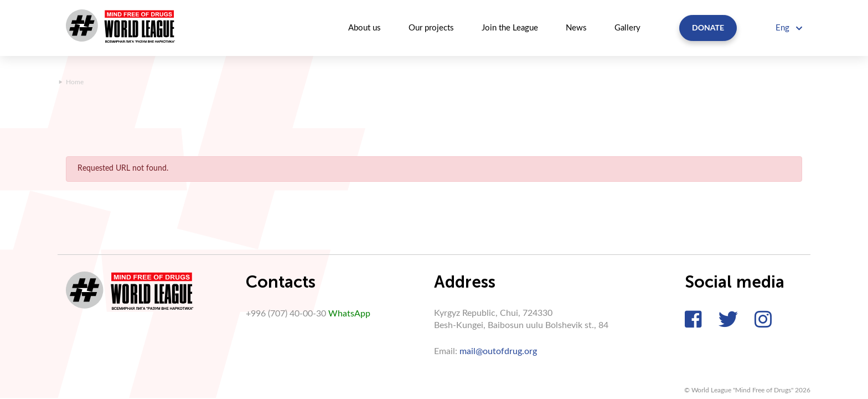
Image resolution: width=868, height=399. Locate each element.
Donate (708, 27)
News (576, 28)
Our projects (431, 28)
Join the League (510, 28)
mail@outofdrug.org (498, 351)
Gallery (627, 28)
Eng (789, 28)
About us (365, 28)
